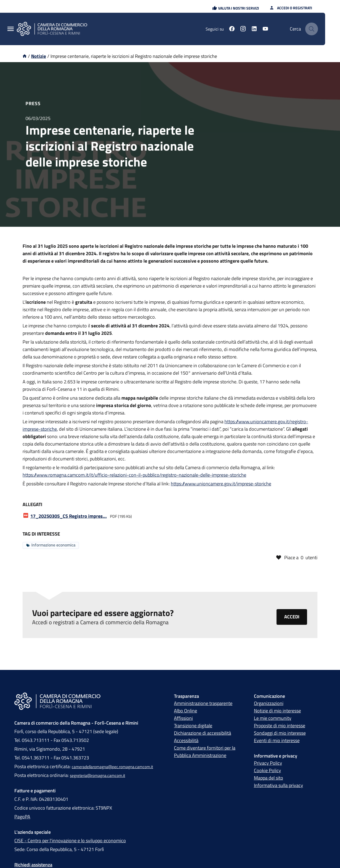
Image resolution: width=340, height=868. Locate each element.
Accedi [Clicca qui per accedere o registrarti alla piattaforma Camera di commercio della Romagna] (292, 617)
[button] (236, 8)
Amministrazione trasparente (203, 704)
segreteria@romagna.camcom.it (97, 776)
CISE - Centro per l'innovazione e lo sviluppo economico (70, 841)
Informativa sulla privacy (279, 786)
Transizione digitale (193, 726)
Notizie (39, 56)
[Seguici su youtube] (265, 29)
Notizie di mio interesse (277, 711)
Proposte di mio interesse (280, 726)
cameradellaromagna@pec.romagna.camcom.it (112, 767)
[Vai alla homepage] (25, 56)
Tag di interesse (41, 534)
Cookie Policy (267, 771)
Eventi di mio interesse (277, 741)
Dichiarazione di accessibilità (203, 734)
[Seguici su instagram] (243, 29)
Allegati (32, 504)
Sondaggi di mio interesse (280, 734)
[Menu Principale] (11, 29)
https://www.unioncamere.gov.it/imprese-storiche (221, 484)
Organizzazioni (269, 704)
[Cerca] (312, 29)
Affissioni (183, 719)
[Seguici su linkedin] (254, 29)
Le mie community (273, 719)
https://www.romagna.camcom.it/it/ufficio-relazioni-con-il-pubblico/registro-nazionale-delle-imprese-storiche (134, 475)
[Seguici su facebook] (232, 29)
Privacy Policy (268, 764)
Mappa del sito (269, 779)
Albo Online (186, 711)
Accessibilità (186, 741)
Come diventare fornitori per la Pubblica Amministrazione (205, 752)
